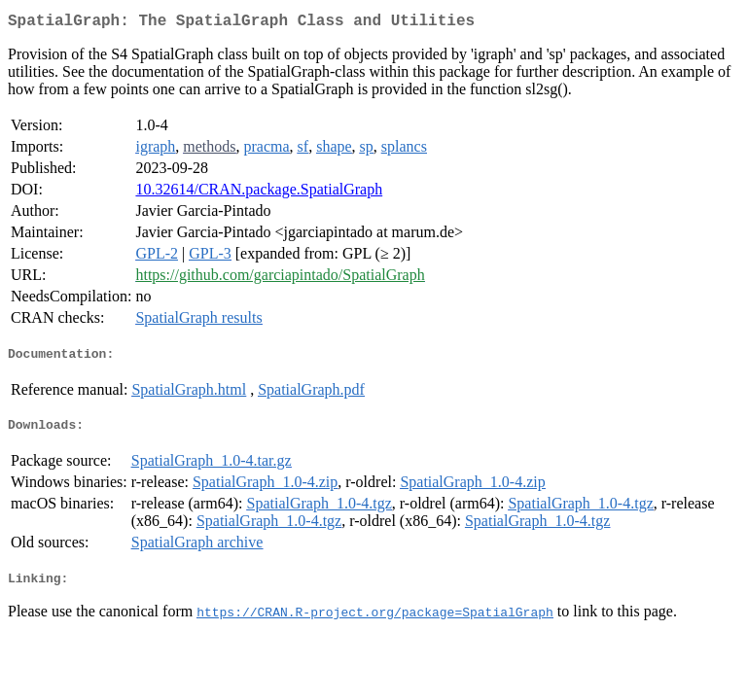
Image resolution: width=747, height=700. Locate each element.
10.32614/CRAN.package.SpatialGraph (259, 193)
